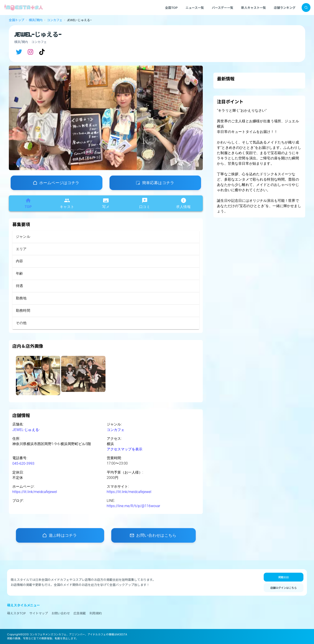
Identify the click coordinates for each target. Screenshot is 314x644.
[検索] (306, 8)
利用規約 (96, 613)
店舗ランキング (285, 8)
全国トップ (17, 20)
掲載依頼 (284, 577)
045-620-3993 (23, 464)
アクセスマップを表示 (125, 449)
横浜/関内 (36, 20)
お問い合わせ (61, 613)
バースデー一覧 (223, 8)
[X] (19, 52)
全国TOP (171, 8)
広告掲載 (80, 613)
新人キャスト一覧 (254, 8)
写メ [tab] (106, 203)
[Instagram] (30, 52)
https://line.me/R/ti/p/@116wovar (134, 506)
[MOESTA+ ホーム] (23, 8)
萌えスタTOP (16, 613)
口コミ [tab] (145, 203)
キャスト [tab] (67, 203)
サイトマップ (39, 613)
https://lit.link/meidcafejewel (35, 492)
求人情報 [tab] (183, 203)
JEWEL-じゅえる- (26, 430)
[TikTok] (42, 52)
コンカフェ (55, 20)
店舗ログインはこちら (284, 588)
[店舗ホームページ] (56, 183)
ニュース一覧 (195, 8)
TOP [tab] (28, 203)
